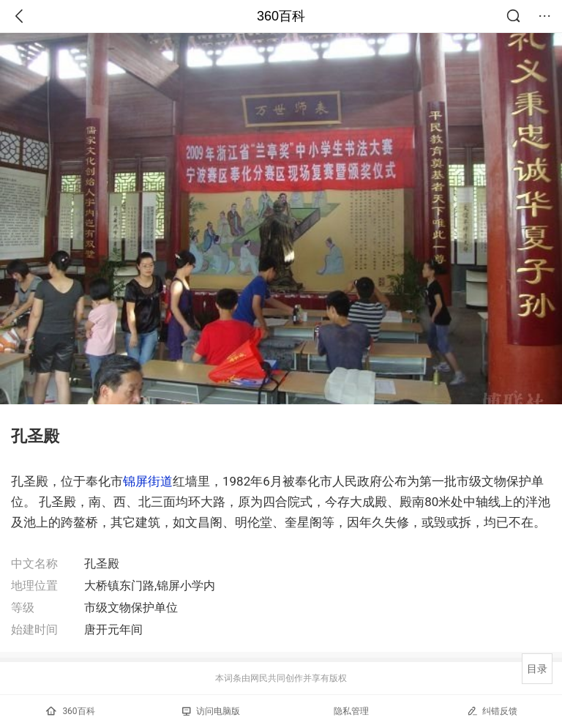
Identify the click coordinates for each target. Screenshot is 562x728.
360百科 (281, 16)
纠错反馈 (492, 711)
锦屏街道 (148, 481)
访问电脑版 (211, 711)
